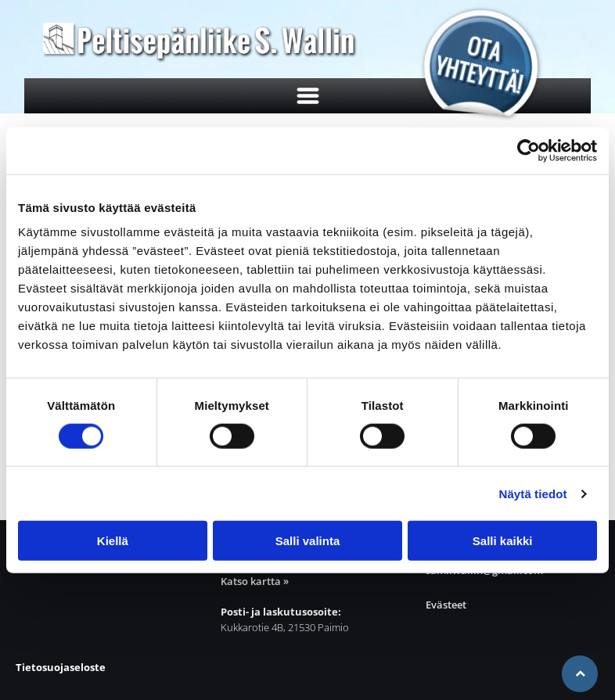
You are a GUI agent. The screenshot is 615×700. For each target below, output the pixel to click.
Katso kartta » (255, 581)
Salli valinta (308, 541)
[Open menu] (308, 96)
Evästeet (446, 605)
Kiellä (113, 541)
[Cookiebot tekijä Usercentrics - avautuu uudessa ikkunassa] (529, 150)
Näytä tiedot (533, 494)
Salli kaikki (503, 541)
